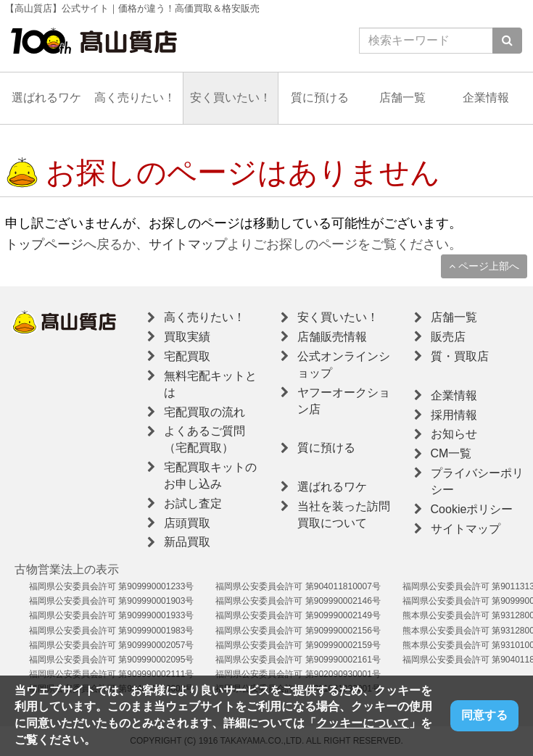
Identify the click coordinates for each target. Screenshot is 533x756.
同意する (484, 715)
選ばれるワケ (46, 97)
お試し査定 (193, 503)
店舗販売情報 (332, 337)
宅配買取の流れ (204, 412)
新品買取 (187, 542)
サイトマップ (188, 244)
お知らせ (454, 434)
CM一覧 (451, 453)
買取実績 (187, 337)
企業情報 (486, 97)
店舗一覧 (402, 97)
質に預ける (320, 97)
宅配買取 (187, 356)
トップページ (44, 244)
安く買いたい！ (231, 97)
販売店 (448, 337)
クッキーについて (363, 723)
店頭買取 (187, 523)
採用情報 (454, 415)
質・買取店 (460, 356)
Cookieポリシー (472, 509)
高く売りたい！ (135, 97)
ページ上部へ (484, 266)
